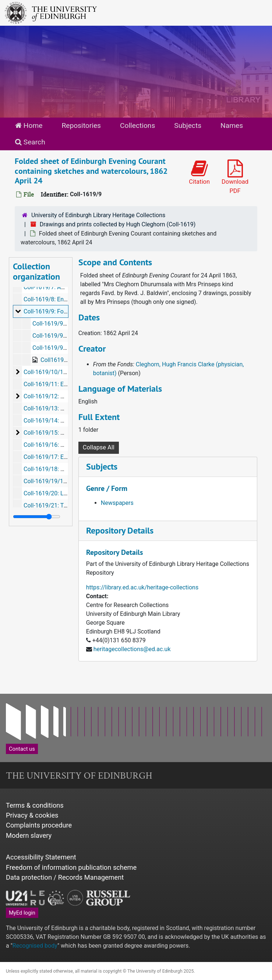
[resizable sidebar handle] (37, 517)
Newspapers (117, 503)
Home (29, 125)
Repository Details (120, 530)
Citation (199, 173)
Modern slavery (29, 835)
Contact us (22, 749)
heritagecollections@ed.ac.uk (132, 649)
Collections (137, 125)
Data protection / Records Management (65, 877)
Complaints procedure (39, 825)
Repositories (81, 125)
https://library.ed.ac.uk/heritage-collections (142, 587)
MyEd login (22, 913)
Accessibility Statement (41, 857)
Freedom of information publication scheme (71, 867)
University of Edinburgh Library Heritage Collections (98, 215)
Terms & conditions (35, 805)
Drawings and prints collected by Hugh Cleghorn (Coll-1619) (118, 224)
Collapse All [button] (99, 447)
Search (30, 142)
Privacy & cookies (32, 815)
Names (232, 125)
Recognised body (35, 946)
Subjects (188, 125)
